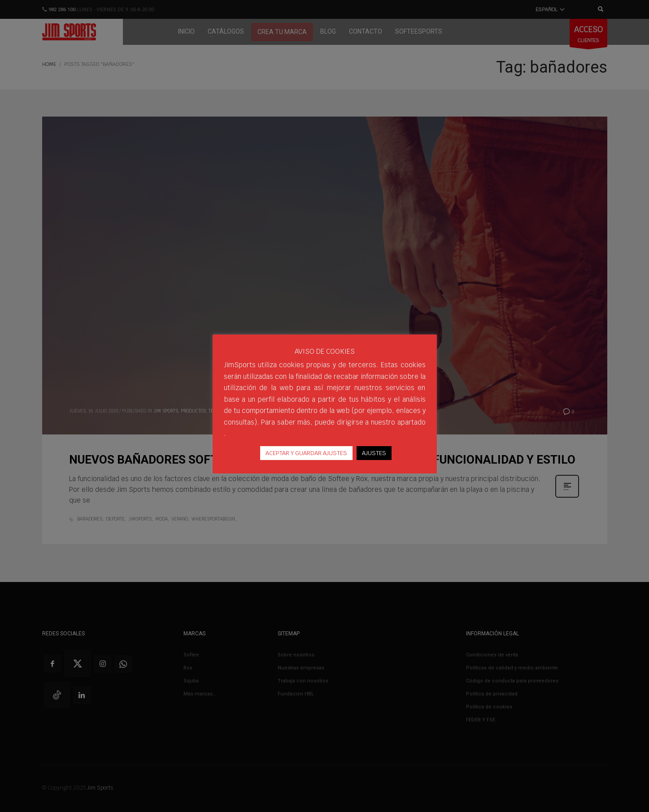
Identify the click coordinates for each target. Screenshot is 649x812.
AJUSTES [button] (374, 453)
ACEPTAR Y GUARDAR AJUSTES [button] (306, 453)
